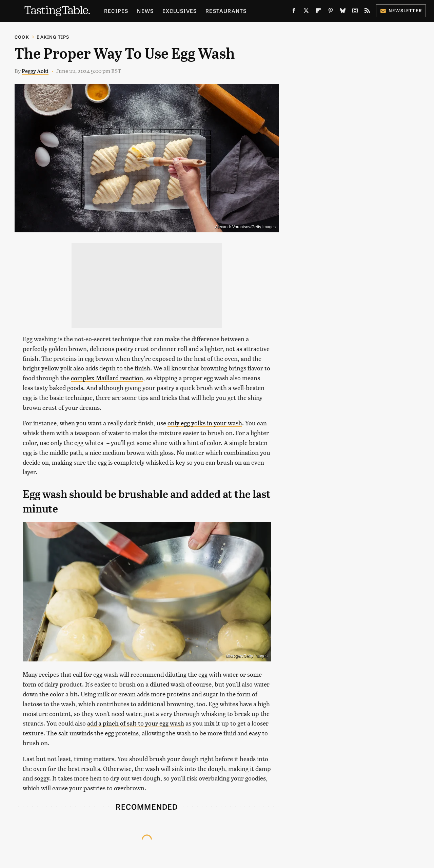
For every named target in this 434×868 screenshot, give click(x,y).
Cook (22, 37)
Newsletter (401, 10)
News (145, 11)
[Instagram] (355, 12)
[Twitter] (306, 12)
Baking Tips (53, 37)
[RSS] (367, 12)
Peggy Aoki (35, 71)
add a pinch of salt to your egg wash (136, 723)
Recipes (116, 11)
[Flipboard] (318, 12)
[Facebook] (294, 12)
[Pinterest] (331, 12)
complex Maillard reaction (107, 378)
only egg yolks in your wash (205, 423)
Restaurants (226, 11)
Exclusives (180, 11)
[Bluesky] (343, 12)
